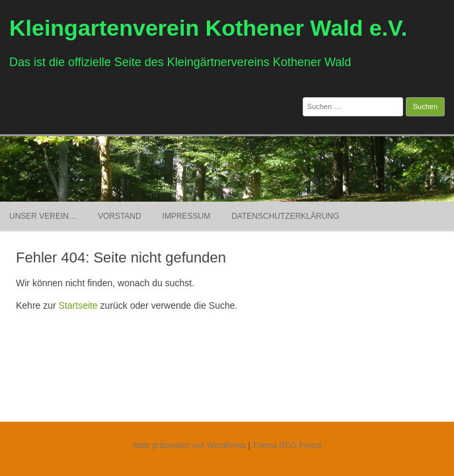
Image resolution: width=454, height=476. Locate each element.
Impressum (187, 216)
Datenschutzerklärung (285, 216)
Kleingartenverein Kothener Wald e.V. (208, 28)
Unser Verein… (43, 216)
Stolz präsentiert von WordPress (189, 446)
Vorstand (120, 216)
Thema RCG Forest (287, 446)
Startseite (78, 305)
